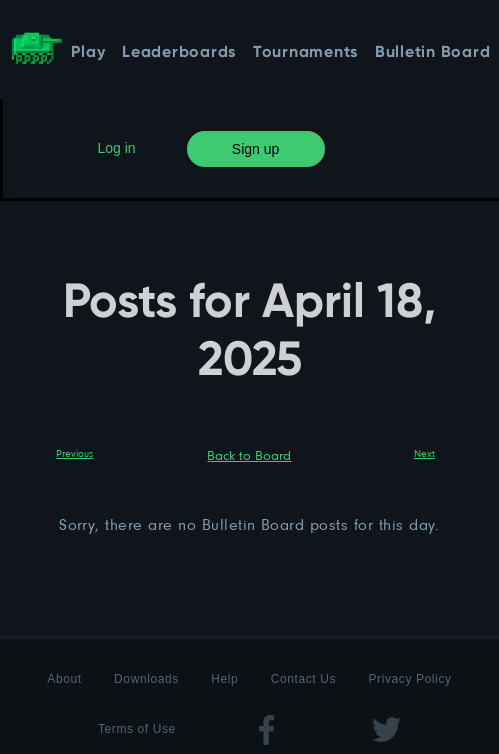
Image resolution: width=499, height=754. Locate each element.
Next (424, 453)
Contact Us (303, 679)
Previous (74, 453)
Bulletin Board (433, 53)
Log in (117, 148)
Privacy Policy (410, 679)
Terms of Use (137, 729)
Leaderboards (179, 53)
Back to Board (249, 455)
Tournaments (305, 53)
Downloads (146, 679)
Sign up (255, 149)
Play (88, 53)
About (64, 679)
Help (224, 679)
